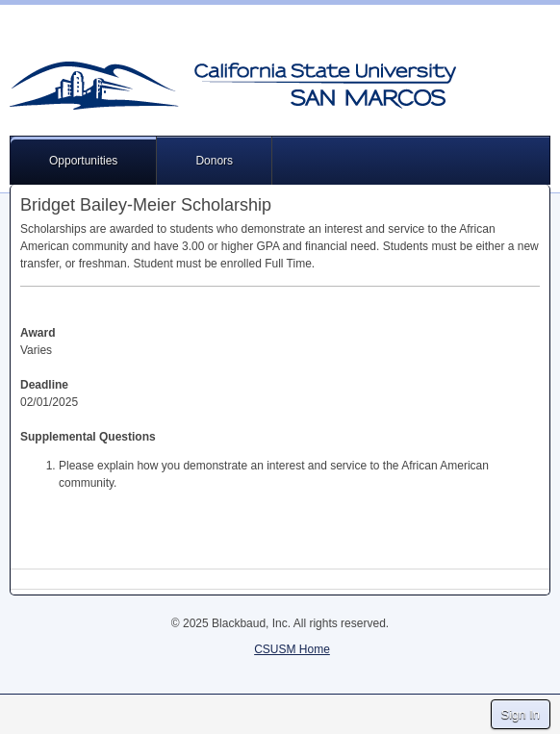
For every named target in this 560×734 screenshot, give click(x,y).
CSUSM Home (292, 649)
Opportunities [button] (83, 161)
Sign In (521, 714)
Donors (214, 161)
